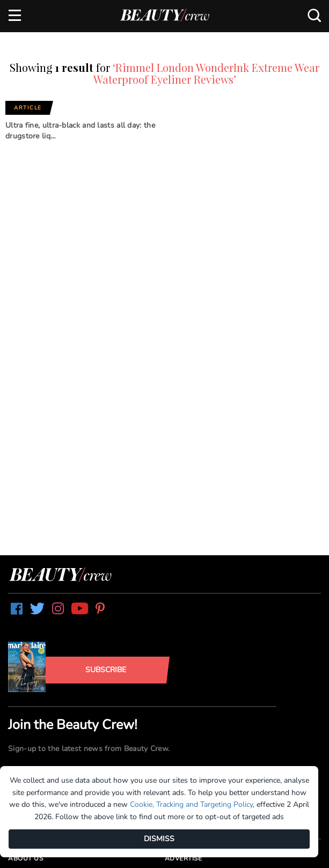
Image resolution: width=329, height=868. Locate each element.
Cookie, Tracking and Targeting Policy (191, 804)
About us (25, 858)
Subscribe (106, 670)
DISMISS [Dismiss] (159, 839)
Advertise (184, 858)
